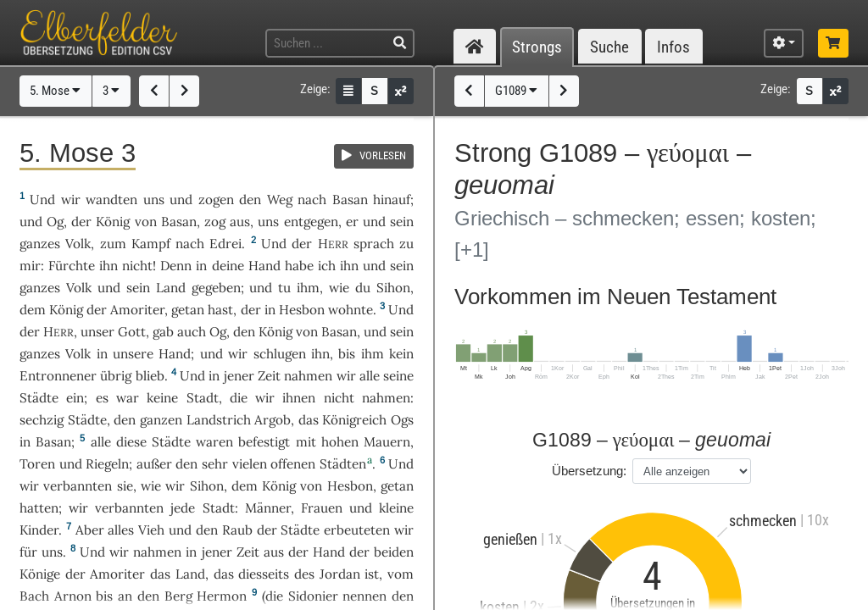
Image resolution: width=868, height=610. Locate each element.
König (113, 222)
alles (121, 530)
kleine (396, 508)
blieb (150, 376)
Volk (78, 244)
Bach (34, 596)
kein (401, 354)
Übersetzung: (589, 471)
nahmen (308, 376)
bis (347, 354)
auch (192, 332)
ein (75, 398)
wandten (111, 200)
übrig (116, 376)
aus (240, 222)
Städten (343, 464)
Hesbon (302, 310)
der (251, 310)
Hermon (222, 596)
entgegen (311, 222)
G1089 (516, 91)
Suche (609, 47)
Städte (39, 398)
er (352, 222)
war (128, 398)
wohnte (351, 310)
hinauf (392, 200)
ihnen (299, 398)
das (224, 574)
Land (171, 288)
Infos (673, 47)
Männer (268, 508)
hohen (340, 442)
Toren (37, 464)
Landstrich (219, 420)
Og (55, 222)
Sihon (393, 288)
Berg (178, 596)
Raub (237, 530)
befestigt (264, 442)
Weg (280, 200)
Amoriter (137, 310)
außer (154, 464)
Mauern (387, 442)
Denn (176, 266)
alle (370, 376)
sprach (374, 244)
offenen (293, 464)
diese (131, 442)
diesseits (264, 574)
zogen (216, 200)
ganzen (161, 420)
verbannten (78, 486)
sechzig (42, 420)
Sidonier (313, 596)
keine (162, 398)
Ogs (402, 420)
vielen (250, 464)
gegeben (216, 288)
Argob (273, 420)
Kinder (39, 530)
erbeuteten (357, 530)
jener (239, 376)
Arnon (73, 596)
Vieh (151, 530)
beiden (394, 552)
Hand (264, 266)
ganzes (40, 244)
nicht (137, 266)
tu (284, 288)
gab (163, 332)
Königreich (354, 420)
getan (188, 310)
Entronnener (58, 376)
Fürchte (72, 266)
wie (339, 288)
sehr (215, 464)
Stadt (203, 398)
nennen (364, 596)
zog (215, 222)
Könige (40, 574)
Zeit (269, 376)
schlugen (280, 354)
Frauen (322, 508)
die (239, 398)
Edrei (225, 244)
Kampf (151, 244)
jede (183, 508)
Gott (132, 332)
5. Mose (55, 91)
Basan (350, 200)
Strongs (537, 47)
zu (406, 244)
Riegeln (107, 464)
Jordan (340, 574)
